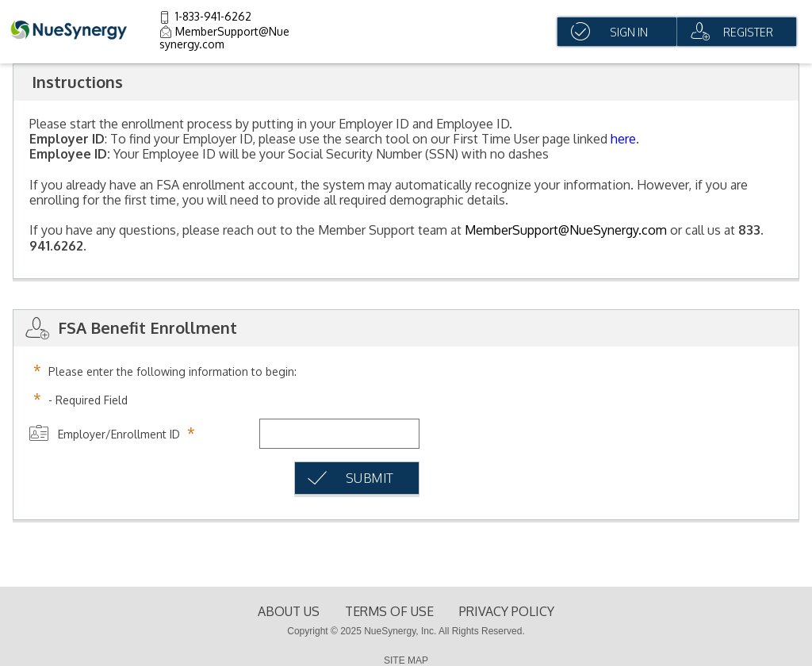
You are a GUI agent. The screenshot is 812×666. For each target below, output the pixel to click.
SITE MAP (406, 660)
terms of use (389, 611)
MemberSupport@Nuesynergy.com (224, 38)
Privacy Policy (507, 611)
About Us (289, 611)
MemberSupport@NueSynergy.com (566, 230)
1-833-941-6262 (213, 16)
